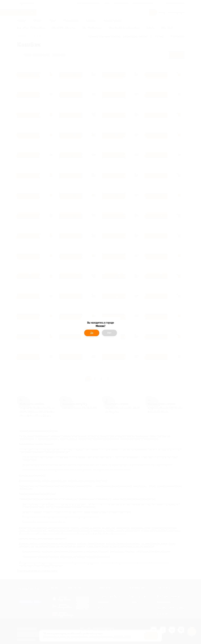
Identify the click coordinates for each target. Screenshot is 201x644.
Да (92, 333)
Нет (109, 333)
